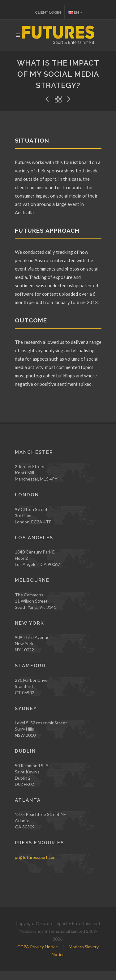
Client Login (48, 12)
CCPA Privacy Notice (38, 947)
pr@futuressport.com (36, 857)
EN (75, 12)
